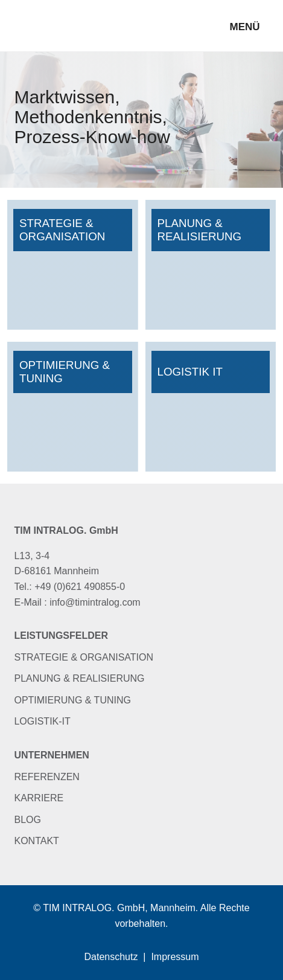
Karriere (39, 798)
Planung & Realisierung (79, 678)
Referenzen (46, 777)
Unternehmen (51, 755)
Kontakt (36, 841)
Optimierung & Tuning (72, 700)
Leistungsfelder (61, 636)
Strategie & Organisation (84, 657)
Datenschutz (111, 957)
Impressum (175, 957)
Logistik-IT (42, 721)
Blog (27, 820)
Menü (244, 27)
